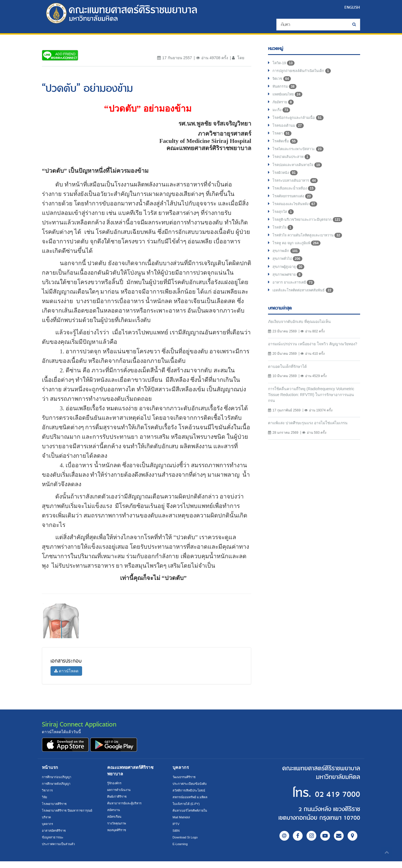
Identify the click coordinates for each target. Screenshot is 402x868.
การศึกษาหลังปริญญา (58, 784)
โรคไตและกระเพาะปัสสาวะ (301, 156)
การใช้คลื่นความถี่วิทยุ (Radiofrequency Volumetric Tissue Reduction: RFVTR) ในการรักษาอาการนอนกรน (311, 418)
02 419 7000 (326, 793)
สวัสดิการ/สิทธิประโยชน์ (190, 790)
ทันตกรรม (285, 89)
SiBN (176, 831)
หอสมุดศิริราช (118, 830)
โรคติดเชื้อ (286, 147)
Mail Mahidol (182, 817)
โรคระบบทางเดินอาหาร (297, 189)
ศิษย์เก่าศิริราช (118, 797)
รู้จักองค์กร (115, 783)
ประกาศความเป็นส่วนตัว (60, 851)
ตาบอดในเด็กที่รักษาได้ (290, 389)
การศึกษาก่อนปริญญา (58, 777)
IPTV (176, 824)
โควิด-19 (284, 64)
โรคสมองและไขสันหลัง (297, 214)
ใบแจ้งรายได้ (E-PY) (188, 804)
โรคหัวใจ (284, 239)
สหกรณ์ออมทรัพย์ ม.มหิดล (192, 797)
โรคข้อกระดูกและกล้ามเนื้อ (300, 122)
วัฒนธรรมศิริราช (185, 777)
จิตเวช (282, 80)
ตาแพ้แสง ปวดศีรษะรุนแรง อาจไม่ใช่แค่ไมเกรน (313, 447)
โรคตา (283, 139)
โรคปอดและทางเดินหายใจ (300, 172)
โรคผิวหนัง (286, 181)
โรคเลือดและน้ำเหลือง (296, 198)
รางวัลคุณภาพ (118, 823)
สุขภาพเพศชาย (289, 290)
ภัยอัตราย (284, 105)
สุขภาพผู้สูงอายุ (290, 281)
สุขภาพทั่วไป (289, 273)
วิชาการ (48, 790)
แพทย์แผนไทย (289, 97)
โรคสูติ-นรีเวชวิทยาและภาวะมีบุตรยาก (311, 231)
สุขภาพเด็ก (287, 265)
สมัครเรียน (115, 817)
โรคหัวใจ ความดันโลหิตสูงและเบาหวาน (311, 248)
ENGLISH (351, 7)
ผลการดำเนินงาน (120, 790)
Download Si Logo (186, 837)
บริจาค (47, 824)
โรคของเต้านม (289, 131)
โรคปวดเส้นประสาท (294, 164)
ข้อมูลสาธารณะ (54, 844)
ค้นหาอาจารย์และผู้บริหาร (127, 803)
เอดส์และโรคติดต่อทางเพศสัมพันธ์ (306, 306)
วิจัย (45, 797)
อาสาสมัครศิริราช (55, 837)
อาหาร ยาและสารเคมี (296, 298)
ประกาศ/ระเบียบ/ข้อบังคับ (192, 784)
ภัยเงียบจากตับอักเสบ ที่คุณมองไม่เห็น (303, 338)
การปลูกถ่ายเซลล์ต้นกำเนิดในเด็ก (305, 72)
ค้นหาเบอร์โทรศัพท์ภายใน (192, 811)
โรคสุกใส (284, 223)
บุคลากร (48, 831)
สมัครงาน (114, 810)
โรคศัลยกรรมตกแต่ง (294, 206)
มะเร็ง (282, 114)
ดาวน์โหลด (66, 671)
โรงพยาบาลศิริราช (56, 804)
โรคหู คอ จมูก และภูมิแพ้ (299, 256)
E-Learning (181, 844)
